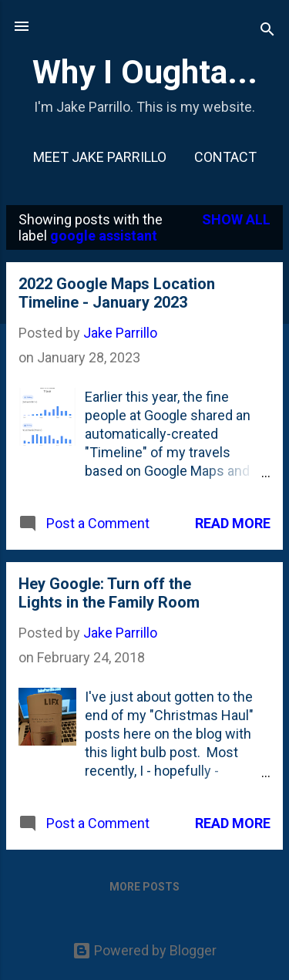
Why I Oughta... (145, 72)
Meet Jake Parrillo (100, 157)
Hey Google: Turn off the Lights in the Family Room (109, 593)
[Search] (267, 31)
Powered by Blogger (144, 950)
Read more (233, 523)
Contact (225, 157)
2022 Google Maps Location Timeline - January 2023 (117, 293)
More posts (144, 887)
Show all (236, 219)
